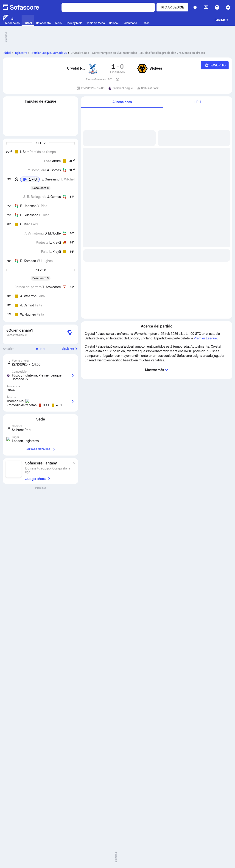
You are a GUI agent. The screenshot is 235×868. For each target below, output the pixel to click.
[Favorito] (215, 65)
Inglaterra (21, 53)
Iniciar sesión (172, 7)
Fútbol (7, 53)
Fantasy (222, 20)
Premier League (49, 53)
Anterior (8, 349)
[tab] (157, 102)
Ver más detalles (41, 449)
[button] (37, 349)
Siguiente (70, 349)
